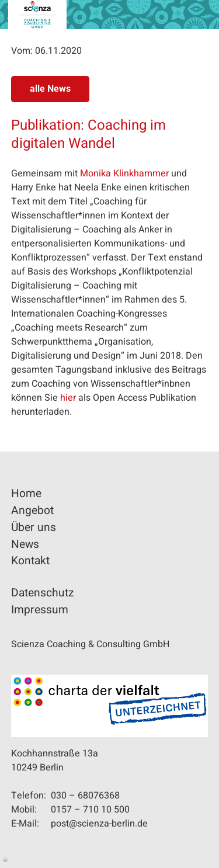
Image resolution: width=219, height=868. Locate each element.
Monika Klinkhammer (124, 173)
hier (68, 398)
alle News (50, 89)
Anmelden (6, 859)
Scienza (37, 15)
